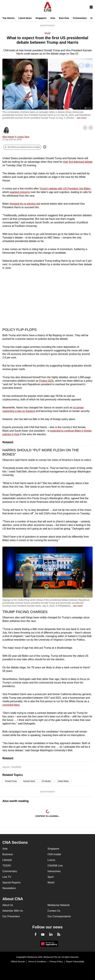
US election (46, 781)
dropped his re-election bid (25, 204)
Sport (51, 877)
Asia (53, 18)
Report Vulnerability (75, 962)
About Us (8, 905)
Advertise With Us (13, 911)
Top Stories (9, 18)
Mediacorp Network (59, 905)
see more (82, 118)
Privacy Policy (56, 962)
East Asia (64, 18)
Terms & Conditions (37, 962)
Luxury (51, 860)
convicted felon (11, 705)
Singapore (41, 18)
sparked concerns (20, 192)
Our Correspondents (59, 916)
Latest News (25, 18)
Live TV (7, 877)
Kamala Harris (29, 781)
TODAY (7, 866)
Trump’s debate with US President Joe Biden (65, 189)
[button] (22, 147)
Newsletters (9, 888)
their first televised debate (78, 162)
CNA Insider (54, 854)
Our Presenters (11, 916)
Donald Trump (11, 781)
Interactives (54, 871)
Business (8, 854)
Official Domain (18, 962)
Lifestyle (7, 860)
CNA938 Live (55, 866)
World (47, 33)
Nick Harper (8, 137)
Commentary (80, 18)
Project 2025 (46, 381)
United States (63, 781)
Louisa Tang (23, 137)
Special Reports (11, 883)
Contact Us (54, 911)
